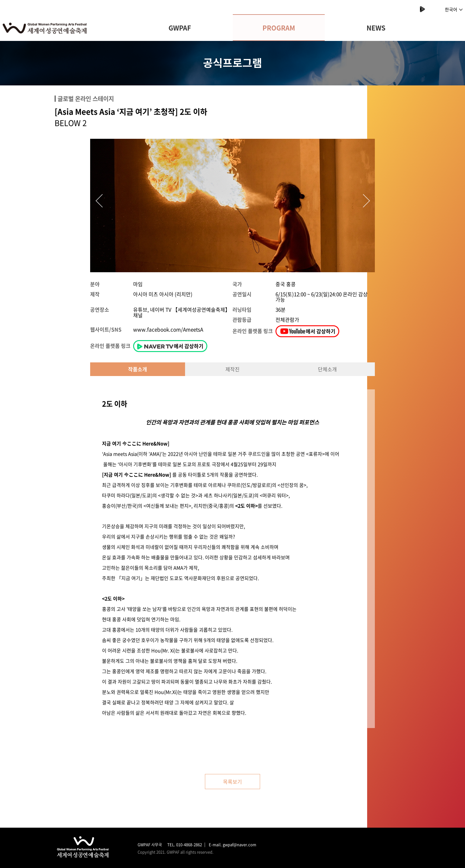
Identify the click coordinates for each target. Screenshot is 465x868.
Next (362, 199)
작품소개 (138, 369)
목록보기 (232, 782)
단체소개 (327, 369)
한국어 (454, 9)
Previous (101, 199)
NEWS (376, 28)
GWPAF (180, 28)
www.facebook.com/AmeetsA (168, 329)
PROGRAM (279, 28)
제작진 (232, 369)
